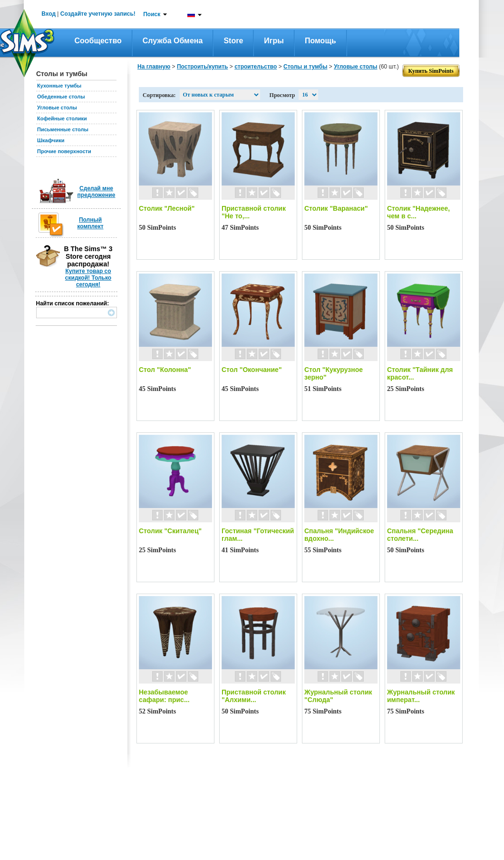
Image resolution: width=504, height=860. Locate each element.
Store (233, 41)
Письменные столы (63, 129)
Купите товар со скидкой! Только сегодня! (88, 278)
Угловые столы (57, 107)
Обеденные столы (61, 97)
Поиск (152, 14)
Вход (48, 14)
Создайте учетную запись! (98, 14)
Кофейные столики (62, 118)
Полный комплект (90, 223)
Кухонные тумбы (59, 86)
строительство (256, 67)
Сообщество (98, 41)
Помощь (320, 41)
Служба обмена (173, 41)
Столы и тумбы (305, 67)
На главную (154, 67)
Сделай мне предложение (97, 192)
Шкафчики (51, 140)
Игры (274, 41)
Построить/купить (203, 67)
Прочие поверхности (64, 151)
